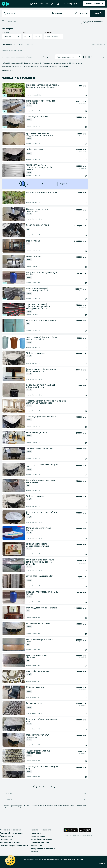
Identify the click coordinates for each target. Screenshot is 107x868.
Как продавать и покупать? (43, 849)
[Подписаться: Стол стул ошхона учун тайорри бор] (81, 475)
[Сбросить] (76, 13)
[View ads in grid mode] (89, 57)
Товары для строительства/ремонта (57, 63)
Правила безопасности (41, 830)
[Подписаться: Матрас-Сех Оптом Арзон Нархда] (81, 539)
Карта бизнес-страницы (41, 839)
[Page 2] (39, 787)
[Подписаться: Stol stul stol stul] (81, 267)
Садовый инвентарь (30, 67)
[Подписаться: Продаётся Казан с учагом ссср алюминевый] (81, 491)
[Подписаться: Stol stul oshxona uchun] (81, 364)
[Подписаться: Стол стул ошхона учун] (81, 127)
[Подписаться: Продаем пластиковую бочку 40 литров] (81, 283)
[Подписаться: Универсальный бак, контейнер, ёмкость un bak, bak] (81, 348)
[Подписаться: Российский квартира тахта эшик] (81, 650)
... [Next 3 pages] (48, 787)
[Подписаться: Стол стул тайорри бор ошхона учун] (81, 730)
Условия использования (10, 842)
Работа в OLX (37, 846)
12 (52, 787)
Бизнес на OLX (6, 839)
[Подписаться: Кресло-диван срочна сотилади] (81, 666)
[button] (58, 4)
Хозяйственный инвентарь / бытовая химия (55, 67)
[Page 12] (52, 787)
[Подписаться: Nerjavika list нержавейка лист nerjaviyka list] (81, 111)
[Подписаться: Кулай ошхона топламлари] (81, 634)
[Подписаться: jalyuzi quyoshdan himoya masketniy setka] (81, 761)
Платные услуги (7, 836)
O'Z (42, 4)
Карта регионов (38, 836)
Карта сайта (36, 833)
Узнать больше (78, 859)
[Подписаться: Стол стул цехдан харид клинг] (81, 427)
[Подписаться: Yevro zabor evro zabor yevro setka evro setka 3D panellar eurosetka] (81, 571)
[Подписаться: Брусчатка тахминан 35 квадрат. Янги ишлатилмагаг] (81, 144)
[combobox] (27, 13)
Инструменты (78, 63)
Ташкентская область (20, 57)
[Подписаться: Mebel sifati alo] (81, 251)
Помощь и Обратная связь (11, 833)
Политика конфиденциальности (14, 846)
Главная (4, 57)
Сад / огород (17, 63)
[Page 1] (35, 787)
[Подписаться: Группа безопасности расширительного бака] (81, 554)
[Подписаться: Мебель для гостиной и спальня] (81, 618)
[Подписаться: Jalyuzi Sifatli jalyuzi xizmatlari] (81, 587)
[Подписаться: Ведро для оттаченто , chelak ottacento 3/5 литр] (81, 395)
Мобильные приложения (11, 830)
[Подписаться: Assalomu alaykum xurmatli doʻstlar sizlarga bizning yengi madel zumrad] (81, 411)
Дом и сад (10, 57)
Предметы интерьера (33, 63)
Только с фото (11, 22)
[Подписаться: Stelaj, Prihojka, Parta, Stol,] (81, 443)
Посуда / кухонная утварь (11, 67)
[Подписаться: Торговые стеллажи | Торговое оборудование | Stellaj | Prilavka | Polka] (81, 315)
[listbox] (82, 13)
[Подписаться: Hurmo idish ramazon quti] (81, 682)
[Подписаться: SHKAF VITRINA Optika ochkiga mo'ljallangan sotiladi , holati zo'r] (81, 176)
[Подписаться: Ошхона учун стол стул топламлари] (81, 220)
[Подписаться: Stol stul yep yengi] (81, 160)
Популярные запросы (40, 842)
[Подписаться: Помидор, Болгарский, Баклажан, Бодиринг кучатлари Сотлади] (81, 95)
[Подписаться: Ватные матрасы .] (81, 714)
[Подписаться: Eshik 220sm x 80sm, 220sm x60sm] (81, 331)
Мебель (6, 63)
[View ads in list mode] (84, 57)
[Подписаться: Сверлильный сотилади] (81, 235)
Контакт (35, 852)
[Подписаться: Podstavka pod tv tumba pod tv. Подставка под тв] (81, 380)
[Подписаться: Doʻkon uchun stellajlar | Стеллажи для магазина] (81, 299)
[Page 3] (43, 787)
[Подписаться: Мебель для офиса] (81, 698)
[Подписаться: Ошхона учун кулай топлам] (81, 459)
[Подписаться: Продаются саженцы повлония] (81, 203)
